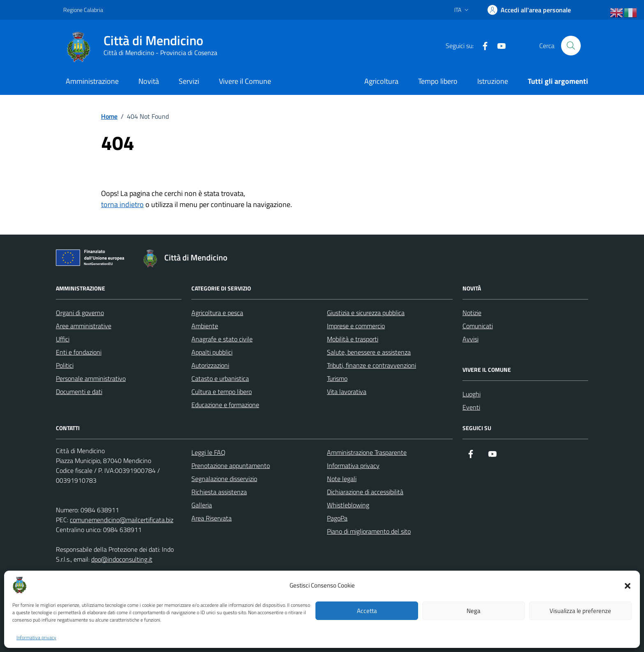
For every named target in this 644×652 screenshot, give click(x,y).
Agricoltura (381, 81)
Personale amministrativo (91, 378)
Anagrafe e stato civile (222, 339)
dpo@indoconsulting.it (122, 559)
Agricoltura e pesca (217, 313)
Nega (474, 611)
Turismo (337, 378)
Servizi (189, 81)
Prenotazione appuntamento (231, 465)
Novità (149, 81)
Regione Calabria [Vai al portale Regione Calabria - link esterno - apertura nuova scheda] (83, 10)
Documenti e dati (79, 392)
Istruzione (493, 81)
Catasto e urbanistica (220, 378)
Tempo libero (438, 81)
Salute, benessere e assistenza (369, 352)
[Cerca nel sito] (571, 46)
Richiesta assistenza (219, 492)
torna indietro (122, 204)
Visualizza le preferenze (580, 611)
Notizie (472, 313)
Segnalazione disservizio (224, 479)
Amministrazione (92, 81)
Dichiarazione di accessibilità (365, 492)
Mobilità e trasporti (353, 339)
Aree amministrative (84, 326)
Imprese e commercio (356, 326)
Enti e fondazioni (79, 352)
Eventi (471, 407)
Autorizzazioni (210, 365)
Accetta (367, 611)
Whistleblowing (348, 505)
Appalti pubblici (212, 352)
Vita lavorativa (347, 392)
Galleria (202, 505)
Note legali (342, 479)
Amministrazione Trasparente (367, 452)
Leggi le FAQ (208, 452)
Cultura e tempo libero (222, 392)
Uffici (63, 339)
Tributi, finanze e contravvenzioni (371, 365)
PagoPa (337, 518)
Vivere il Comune (245, 81)
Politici (65, 365)
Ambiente (205, 326)
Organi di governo (80, 313)
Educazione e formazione (225, 405)
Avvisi (470, 339)
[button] (628, 585)
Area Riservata (212, 518)
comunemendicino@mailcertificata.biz (122, 520)
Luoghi (471, 394)
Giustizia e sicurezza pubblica (366, 313)
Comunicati (478, 326)
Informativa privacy (36, 638)
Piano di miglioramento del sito (369, 531)
